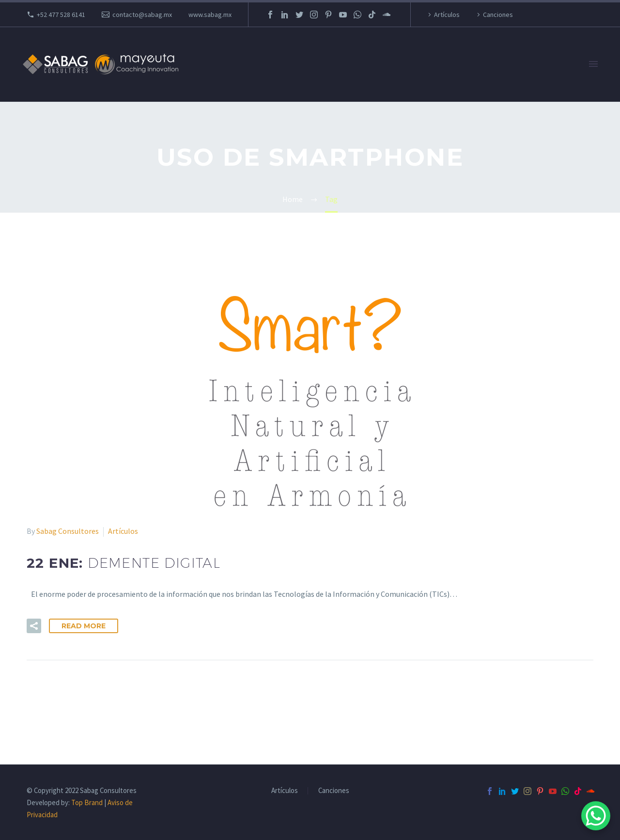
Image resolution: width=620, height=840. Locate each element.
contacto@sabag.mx (142, 15)
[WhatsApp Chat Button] (596, 816)
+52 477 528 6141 (61, 15)
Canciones (498, 15)
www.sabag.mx (210, 15)
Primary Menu (593, 64)
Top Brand (87, 802)
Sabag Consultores (68, 531)
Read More (84, 626)
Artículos (447, 15)
